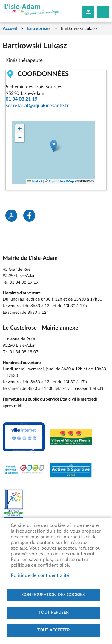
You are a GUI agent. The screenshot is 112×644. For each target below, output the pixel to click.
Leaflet (35, 181)
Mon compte (88, 12)
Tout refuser (54, 613)
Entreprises (39, 29)
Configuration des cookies (53, 595)
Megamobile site (103, 12)
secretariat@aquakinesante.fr (37, 106)
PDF (11, 216)
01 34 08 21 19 (22, 99)
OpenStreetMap (61, 181)
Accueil (10, 29)
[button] (54, 146)
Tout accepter (54, 630)
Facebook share (29, 216)
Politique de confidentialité (40, 575)
